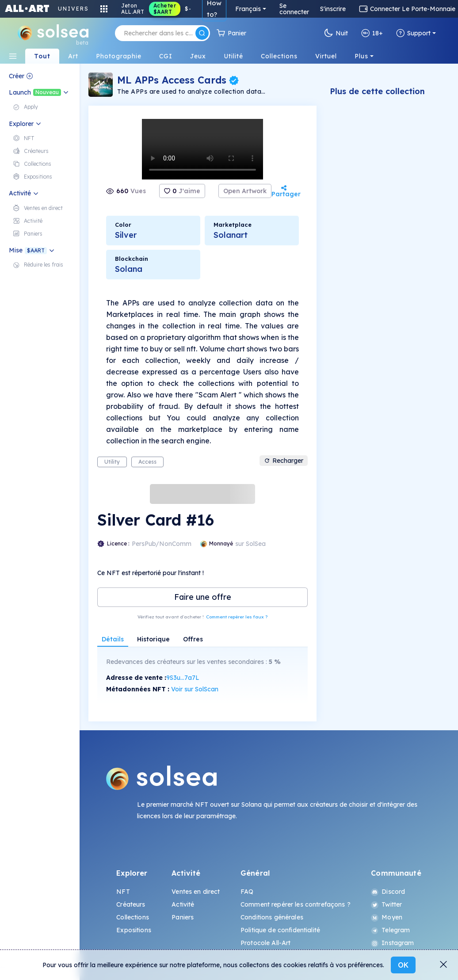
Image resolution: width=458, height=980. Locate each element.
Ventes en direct (196, 892)
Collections (133, 917)
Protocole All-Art (265, 943)
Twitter (386, 904)
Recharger (284, 461)
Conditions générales (272, 917)
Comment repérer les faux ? (237, 617)
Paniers (183, 917)
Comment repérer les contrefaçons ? (296, 904)
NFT (123, 892)
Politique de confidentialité (280, 930)
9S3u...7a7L (183, 678)
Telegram (390, 930)
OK (403, 965)
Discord (388, 892)
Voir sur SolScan (195, 689)
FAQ (247, 892)
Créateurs (131, 904)
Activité (183, 904)
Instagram (392, 943)
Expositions (134, 930)
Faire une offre (203, 597)
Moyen (387, 917)
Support (413, 33)
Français (248, 9)
